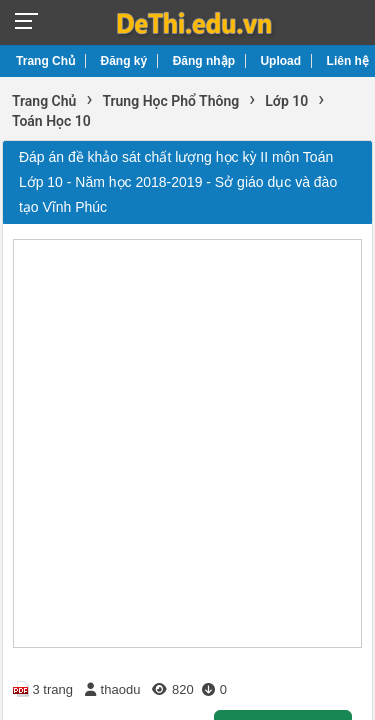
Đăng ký (124, 61)
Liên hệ (348, 61)
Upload (280, 61)
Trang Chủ (45, 61)
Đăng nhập (204, 61)
